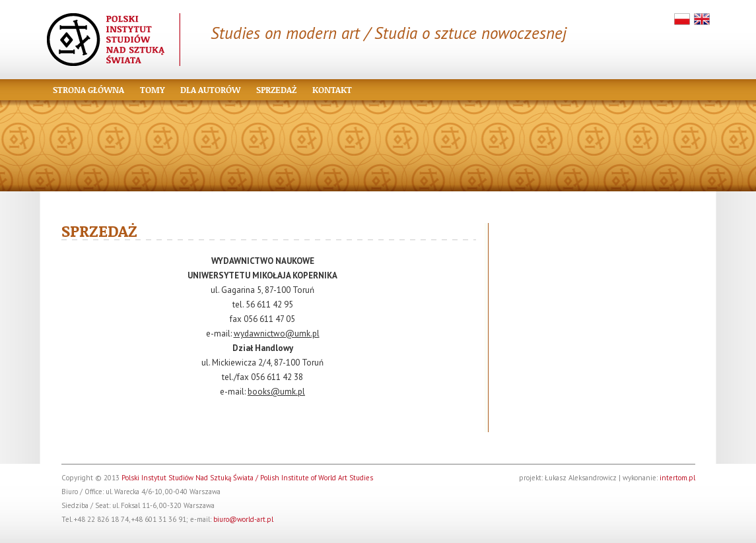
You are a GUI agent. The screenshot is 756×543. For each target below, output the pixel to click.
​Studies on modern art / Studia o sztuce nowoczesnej (389, 33)
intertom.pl (677, 478)
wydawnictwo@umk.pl (277, 334)
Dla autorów (210, 90)
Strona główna (88, 90)
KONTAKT (332, 90)
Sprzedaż (276, 90)
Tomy (152, 90)
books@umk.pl (276, 392)
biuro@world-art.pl (243, 519)
